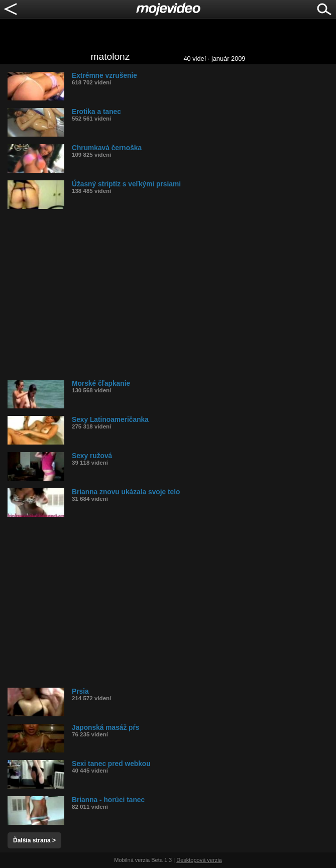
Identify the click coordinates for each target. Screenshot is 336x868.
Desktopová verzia (199, 860)
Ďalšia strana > (34, 840)
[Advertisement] (172, 294)
